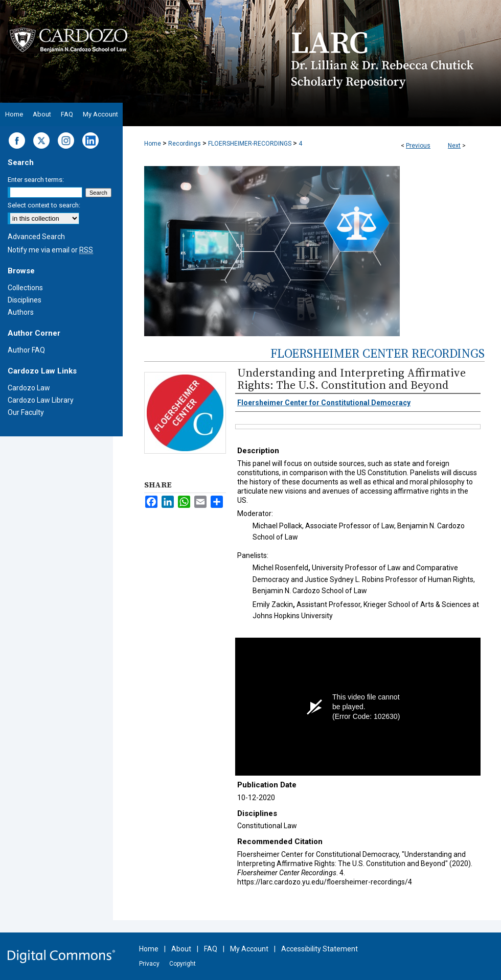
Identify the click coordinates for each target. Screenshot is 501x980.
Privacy (149, 964)
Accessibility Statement (320, 949)
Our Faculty (26, 412)
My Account (249, 949)
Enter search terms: (36, 180)
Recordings (185, 144)
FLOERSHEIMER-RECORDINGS (250, 144)
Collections (25, 288)
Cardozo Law (29, 388)
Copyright (183, 964)
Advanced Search (36, 237)
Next (454, 146)
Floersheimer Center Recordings (378, 353)
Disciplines (25, 300)
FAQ (211, 949)
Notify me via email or (50, 250)
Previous (418, 146)
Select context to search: (44, 205)
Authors (21, 312)
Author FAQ (26, 350)
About (181, 949)
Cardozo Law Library (41, 400)
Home (153, 144)
